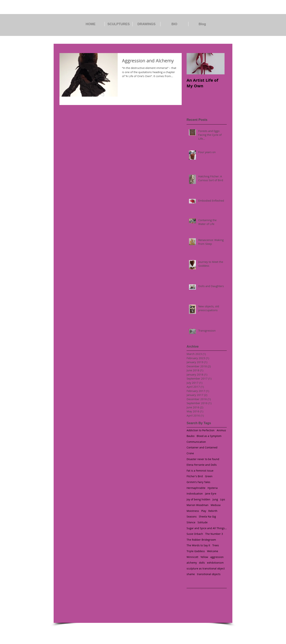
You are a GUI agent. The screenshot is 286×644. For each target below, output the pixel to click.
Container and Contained (202, 447)
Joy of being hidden (198, 499)
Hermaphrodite (196, 488)
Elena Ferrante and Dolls (202, 465)
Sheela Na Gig (207, 516)
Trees (216, 545)
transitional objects (209, 574)
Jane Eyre (211, 494)
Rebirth (213, 511)
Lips (223, 499)
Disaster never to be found (203, 459)
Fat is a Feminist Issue (200, 471)
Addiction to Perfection (201, 430)
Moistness (193, 511)
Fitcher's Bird (195, 476)
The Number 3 (214, 534)
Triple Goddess (196, 551)
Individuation (195, 494)
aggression (217, 557)
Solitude (203, 522)
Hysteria (213, 488)
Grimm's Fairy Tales (198, 482)
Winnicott (192, 557)
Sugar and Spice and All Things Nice (207, 528)
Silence (191, 522)
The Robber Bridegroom (201, 540)
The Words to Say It (198, 545)
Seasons (192, 516)
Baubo (191, 436)
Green (209, 476)
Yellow (204, 557)
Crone (190, 453)
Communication (196, 442)
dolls (202, 563)
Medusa (216, 505)
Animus (221, 430)
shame (191, 574)
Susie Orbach (195, 534)
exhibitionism (215, 563)
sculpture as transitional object (206, 568)
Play (204, 511)
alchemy (192, 563)
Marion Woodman (198, 505)
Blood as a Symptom (209, 436)
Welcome (213, 551)
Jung (215, 499)
